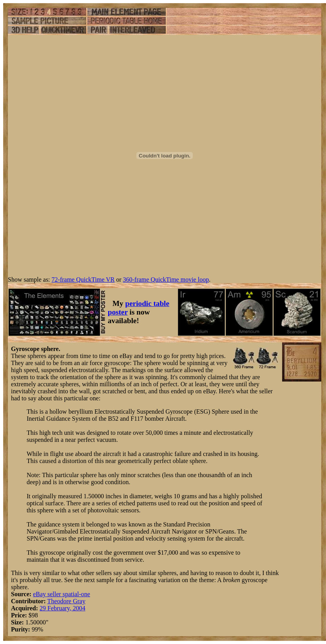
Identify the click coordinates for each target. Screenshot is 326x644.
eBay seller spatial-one (62, 594)
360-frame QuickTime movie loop (166, 279)
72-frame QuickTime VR (83, 279)
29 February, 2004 (62, 608)
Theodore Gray (66, 601)
